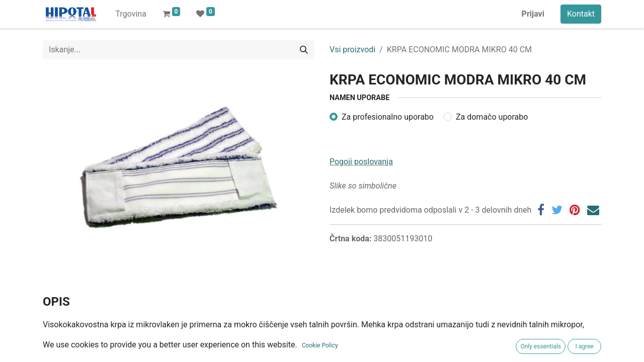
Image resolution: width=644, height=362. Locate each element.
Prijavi (533, 14)
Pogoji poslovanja (361, 162)
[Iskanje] (304, 50)
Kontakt (581, 14)
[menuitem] (131, 14)
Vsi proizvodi (352, 50)
